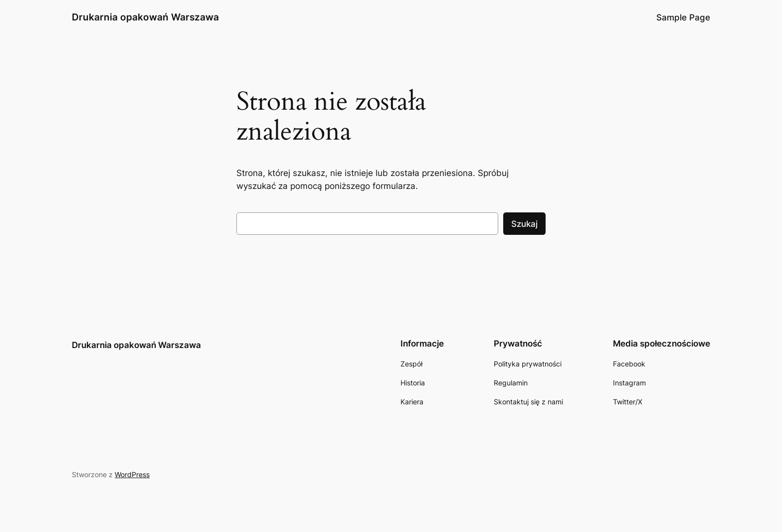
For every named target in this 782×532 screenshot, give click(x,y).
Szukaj (524, 224)
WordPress (132, 474)
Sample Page (683, 17)
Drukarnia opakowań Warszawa (145, 17)
